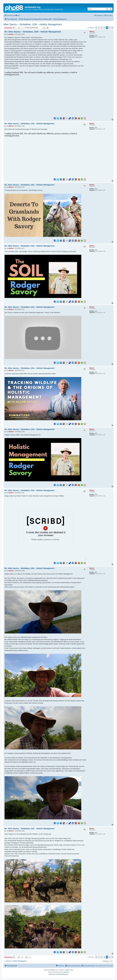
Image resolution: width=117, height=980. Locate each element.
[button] (96, 28)
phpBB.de (66, 972)
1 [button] (99, 28)
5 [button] (110, 28)
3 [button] (104, 28)
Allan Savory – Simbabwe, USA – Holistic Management (33, 24)
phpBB (52, 970)
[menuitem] (18, 15)
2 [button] (102, 28)
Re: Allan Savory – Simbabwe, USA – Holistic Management (33, 32)
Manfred (92, 31)
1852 (96, 36)
